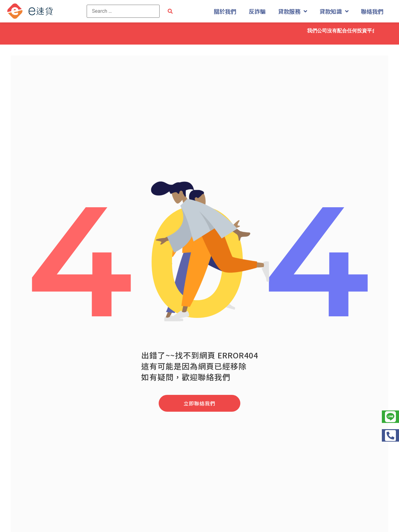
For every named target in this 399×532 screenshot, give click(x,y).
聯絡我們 (372, 11)
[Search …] (123, 11)
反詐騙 (257, 11)
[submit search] (170, 11)
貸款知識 (334, 11)
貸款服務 (293, 11)
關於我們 (225, 11)
